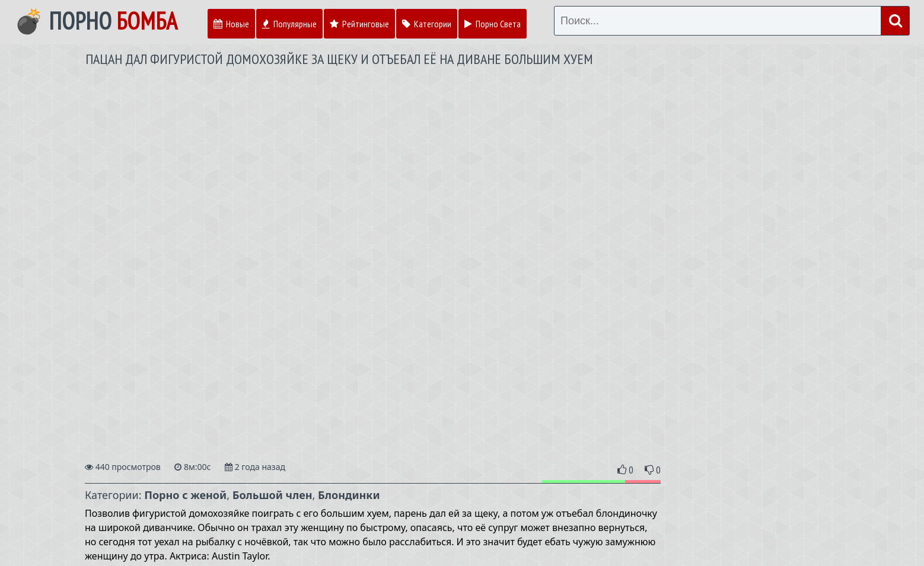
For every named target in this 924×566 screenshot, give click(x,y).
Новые (231, 24)
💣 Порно (96, 21)
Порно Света (493, 24)
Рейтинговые (359, 24)
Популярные (289, 24)
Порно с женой (185, 495)
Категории (427, 24)
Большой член (273, 495)
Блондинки (349, 495)
